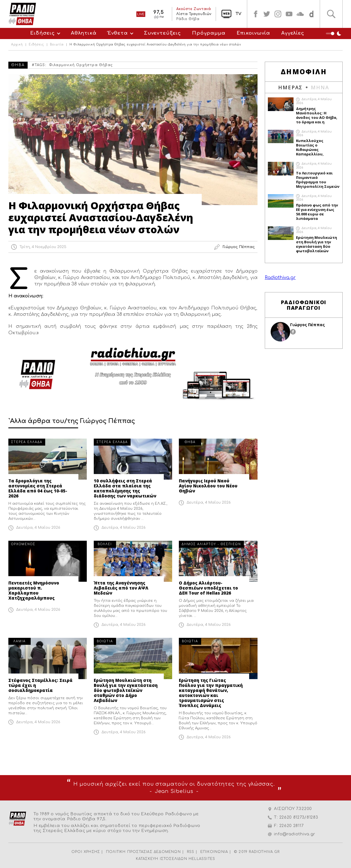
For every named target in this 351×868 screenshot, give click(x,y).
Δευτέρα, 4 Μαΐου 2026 (38, 528)
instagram (278, 14)
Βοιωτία (57, 45)
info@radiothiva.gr (295, 834)
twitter (267, 14)
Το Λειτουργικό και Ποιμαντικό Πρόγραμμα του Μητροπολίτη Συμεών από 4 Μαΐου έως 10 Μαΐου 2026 (318, 180)
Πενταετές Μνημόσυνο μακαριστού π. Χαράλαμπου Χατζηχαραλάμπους (34, 590)
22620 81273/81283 (299, 817)
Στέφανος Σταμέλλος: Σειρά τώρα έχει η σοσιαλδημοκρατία (40, 685)
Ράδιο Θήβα (188, 19)
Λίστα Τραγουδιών (194, 14)
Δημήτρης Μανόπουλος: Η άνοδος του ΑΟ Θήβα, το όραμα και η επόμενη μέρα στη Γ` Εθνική (317, 115)
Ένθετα (118, 33)
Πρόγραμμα (209, 33)
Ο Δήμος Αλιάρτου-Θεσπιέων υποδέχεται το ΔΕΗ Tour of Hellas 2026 (208, 588)
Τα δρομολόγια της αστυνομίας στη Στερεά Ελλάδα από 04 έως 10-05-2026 (38, 488)
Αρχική (17, 45)
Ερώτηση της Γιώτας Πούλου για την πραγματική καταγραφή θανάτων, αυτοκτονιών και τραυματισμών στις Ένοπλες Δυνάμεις (211, 693)
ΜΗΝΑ (320, 87)
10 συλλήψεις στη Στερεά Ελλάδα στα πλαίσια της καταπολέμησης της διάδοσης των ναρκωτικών (125, 488)
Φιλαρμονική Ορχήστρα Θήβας (81, 65)
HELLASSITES (202, 859)
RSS (191, 852)
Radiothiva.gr (280, 278)
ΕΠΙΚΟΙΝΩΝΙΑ (214, 852)
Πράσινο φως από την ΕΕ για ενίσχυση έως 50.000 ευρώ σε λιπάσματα (317, 212)
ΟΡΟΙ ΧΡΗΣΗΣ (86, 852)
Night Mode (334, 33)
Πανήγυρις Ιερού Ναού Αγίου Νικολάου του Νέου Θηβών (208, 486)
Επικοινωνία (253, 33)
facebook (256, 14)
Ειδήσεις (42, 33)
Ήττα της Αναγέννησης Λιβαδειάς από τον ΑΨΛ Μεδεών (121, 588)
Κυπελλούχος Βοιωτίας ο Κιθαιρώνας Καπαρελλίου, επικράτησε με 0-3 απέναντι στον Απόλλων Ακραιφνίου (317, 147)
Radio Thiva (22, 14)
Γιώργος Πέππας (307, 325)
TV (238, 14)
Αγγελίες (293, 33)
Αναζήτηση (331, 14)
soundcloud (300, 14)
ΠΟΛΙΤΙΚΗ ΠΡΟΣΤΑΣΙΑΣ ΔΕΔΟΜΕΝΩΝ (143, 852)
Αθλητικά (84, 33)
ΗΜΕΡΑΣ (290, 87)
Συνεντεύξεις (162, 33)
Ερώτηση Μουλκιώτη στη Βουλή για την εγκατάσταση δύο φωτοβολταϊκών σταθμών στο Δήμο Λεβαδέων (126, 690)
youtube (289, 14)
